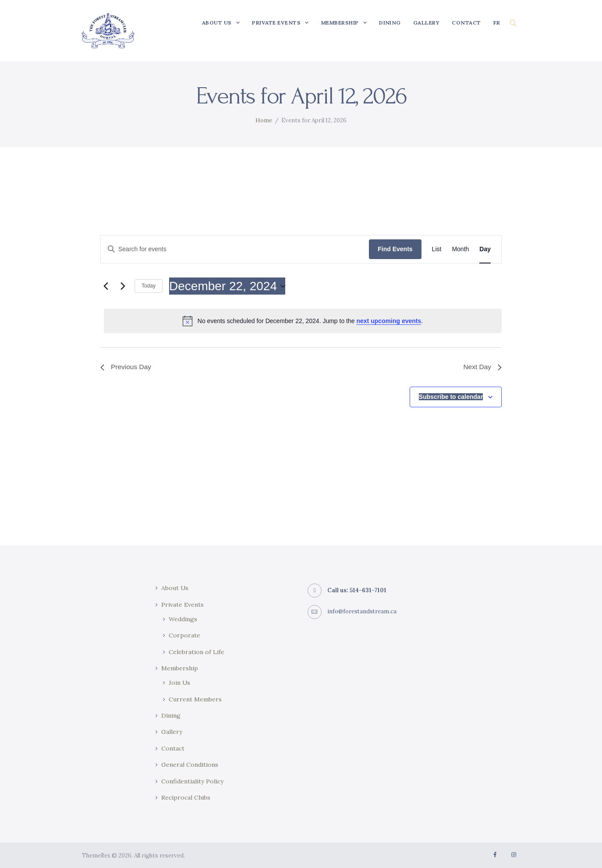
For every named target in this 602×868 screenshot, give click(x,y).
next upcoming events (389, 321)
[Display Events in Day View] (485, 249)
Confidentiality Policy (192, 781)
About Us (175, 588)
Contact (173, 748)
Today (149, 286)
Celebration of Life (197, 652)
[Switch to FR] (497, 23)
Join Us (180, 683)
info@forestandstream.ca (362, 611)
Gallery (172, 732)
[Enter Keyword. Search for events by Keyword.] (235, 249)
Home (264, 120)
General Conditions (190, 765)
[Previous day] (106, 286)
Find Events (395, 249)
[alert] (303, 321)
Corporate (184, 635)
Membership (180, 668)
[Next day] (123, 286)
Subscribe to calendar (451, 397)
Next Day (482, 367)
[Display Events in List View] (437, 249)
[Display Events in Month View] (460, 249)
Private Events (182, 605)
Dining (171, 715)
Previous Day (126, 367)
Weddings (183, 619)
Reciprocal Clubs (186, 797)
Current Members (195, 699)
